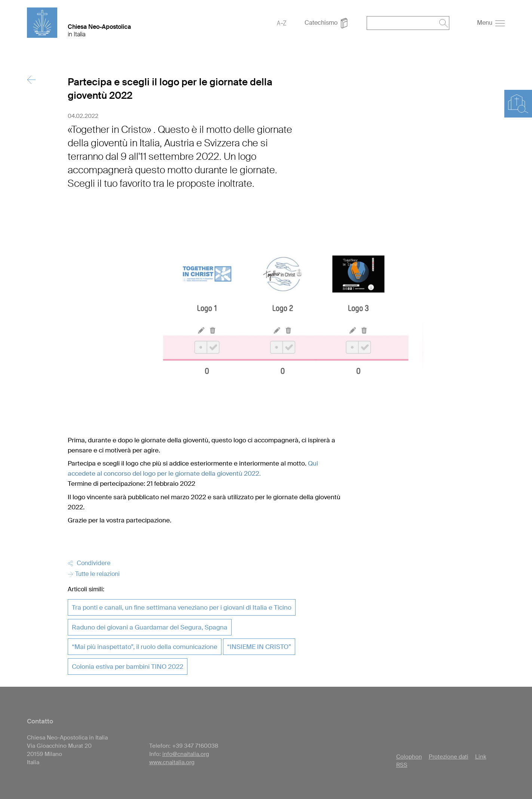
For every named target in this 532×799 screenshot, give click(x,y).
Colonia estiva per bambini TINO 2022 (128, 667)
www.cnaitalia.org (172, 762)
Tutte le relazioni (94, 574)
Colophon (409, 757)
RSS (402, 765)
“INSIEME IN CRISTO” (259, 647)
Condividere (89, 563)
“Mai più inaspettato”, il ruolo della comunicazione (145, 647)
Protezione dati (449, 757)
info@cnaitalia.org (186, 754)
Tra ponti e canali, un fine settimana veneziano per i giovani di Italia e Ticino (182, 607)
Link (481, 757)
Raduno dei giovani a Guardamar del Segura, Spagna (150, 627)
